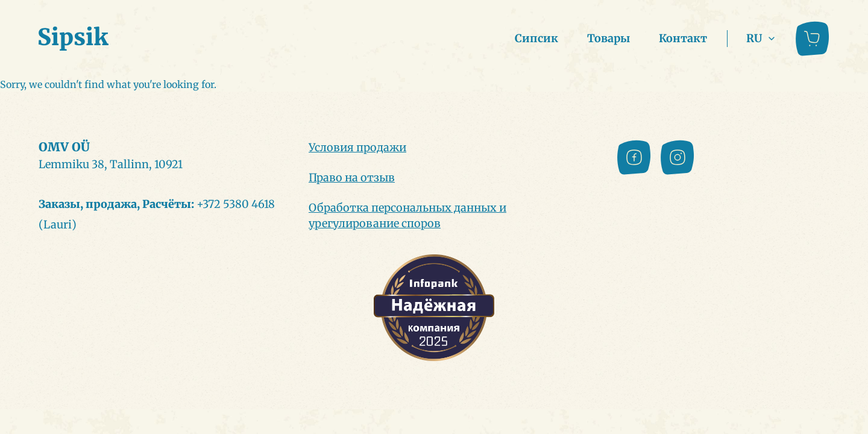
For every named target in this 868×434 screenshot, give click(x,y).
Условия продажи (357, 147)
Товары (609, 38)
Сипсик (536, 38)
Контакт (683, 38)
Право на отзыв (352, 178)
